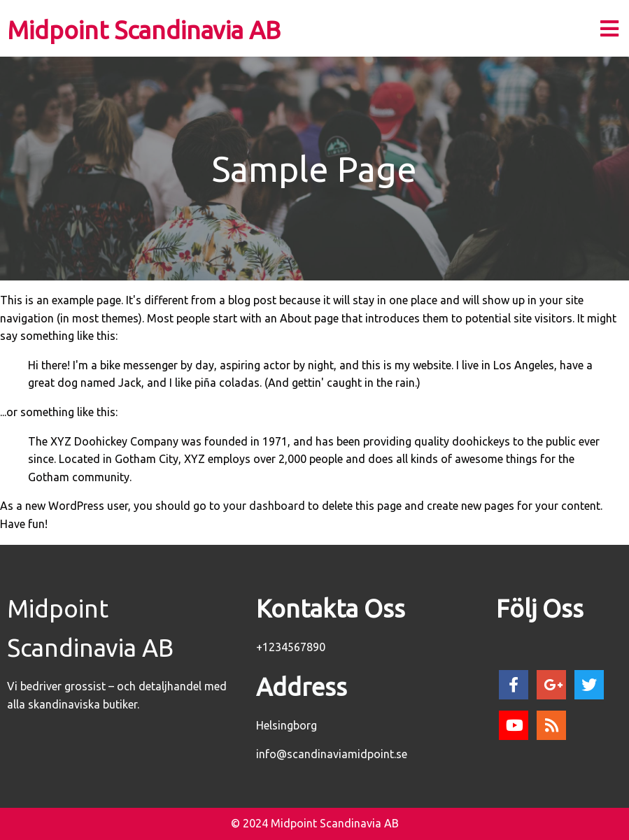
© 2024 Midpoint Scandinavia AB (315, 823)
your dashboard (264, 506)
